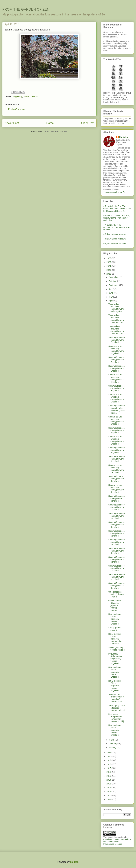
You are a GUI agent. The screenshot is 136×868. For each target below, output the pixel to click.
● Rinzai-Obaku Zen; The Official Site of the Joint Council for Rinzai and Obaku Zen (117, 209)
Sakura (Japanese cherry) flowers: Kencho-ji (117, 459)
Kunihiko (124, 137)
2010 (109, 795)
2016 (109, 772)
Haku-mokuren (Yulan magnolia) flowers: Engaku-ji (115, 619)
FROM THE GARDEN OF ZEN (26, 9)
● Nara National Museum (115, 239)
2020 (109, 756)
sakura (34, 97)
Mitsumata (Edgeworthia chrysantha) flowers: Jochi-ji (116, 718)
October (113, 281)
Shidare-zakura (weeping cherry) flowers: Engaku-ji (116, 350)
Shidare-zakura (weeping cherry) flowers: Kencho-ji (116, 469)
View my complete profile (114, 192)
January (113, 748)
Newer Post (12, 123)
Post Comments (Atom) (56, 132)
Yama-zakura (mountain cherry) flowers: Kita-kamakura (116, 319)
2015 (109, 776)
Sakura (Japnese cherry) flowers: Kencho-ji (116, 479)
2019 (109, 760)
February (113, 744)
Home (50, 123)
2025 (109, 262)
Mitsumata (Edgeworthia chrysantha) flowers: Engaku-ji (115, 659)
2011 (109, 792)
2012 (109, 788)
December (114, 277)
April (111, 301)
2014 (109, 780)
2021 (109, 753)
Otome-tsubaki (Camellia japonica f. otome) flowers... (115, 605)
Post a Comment (17, 109)
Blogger (74, 862)
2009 (109, 799)
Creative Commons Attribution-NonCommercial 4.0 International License (117, 842)
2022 (109, 274)
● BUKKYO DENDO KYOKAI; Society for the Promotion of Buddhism (117, 218)
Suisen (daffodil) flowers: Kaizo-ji (116, 649)
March (112, 740)
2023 (109, 270)
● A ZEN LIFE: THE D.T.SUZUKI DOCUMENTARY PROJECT (117, 227)
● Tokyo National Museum (115, 234)
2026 (109, 258)
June (111, 293)
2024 (109, 266)
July (111, 289)
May (111, 297)
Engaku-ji (17, 97)
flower (26, 97)
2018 (109, 764)
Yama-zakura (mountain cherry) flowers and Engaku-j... (116, 308)
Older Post (88, 123)
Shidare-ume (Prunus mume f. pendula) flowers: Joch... (116, 698)
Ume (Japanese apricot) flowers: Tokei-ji (117, 594)
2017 (109, 768)
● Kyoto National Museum (115, 243)
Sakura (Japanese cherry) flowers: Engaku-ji (117, 340)
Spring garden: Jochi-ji (115, 629)
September (114, 285)
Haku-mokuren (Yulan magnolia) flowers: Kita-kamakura (115, 639)
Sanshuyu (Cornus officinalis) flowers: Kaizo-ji (117, 708)
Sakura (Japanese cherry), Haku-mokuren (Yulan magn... (117, 409)
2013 (109, 784)
